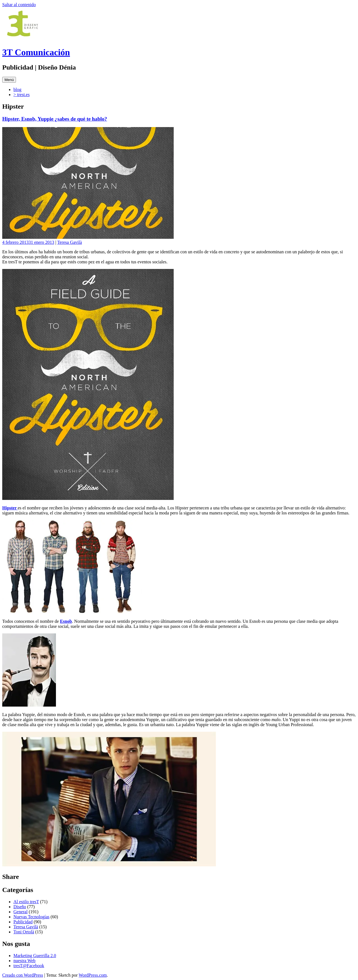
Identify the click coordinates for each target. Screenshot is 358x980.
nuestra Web (24, 961)
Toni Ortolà (24, 932)
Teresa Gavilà (70, 242)
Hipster (10, 508)
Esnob (66, 621)
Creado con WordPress (23, 975)
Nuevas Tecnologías (31, 917)
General (21, 912)
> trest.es (22, 95)
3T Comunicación (36, 52)
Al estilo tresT (26, 902)
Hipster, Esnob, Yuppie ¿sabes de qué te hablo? (55, 119)
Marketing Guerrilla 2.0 (35, 956)
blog (17, 90)
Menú (9, 80)
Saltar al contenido (19, 5)
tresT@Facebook (29, 966)
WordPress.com (93, 975)
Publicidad (23, 922)
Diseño (20, 907)
